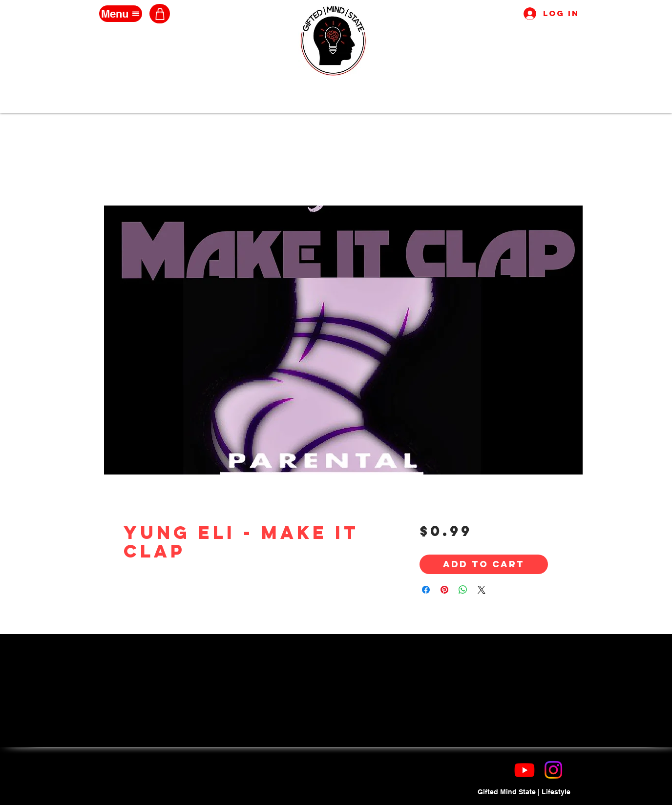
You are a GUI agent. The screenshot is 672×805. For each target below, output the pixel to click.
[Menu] (121, 14)
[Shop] (160, 14)
